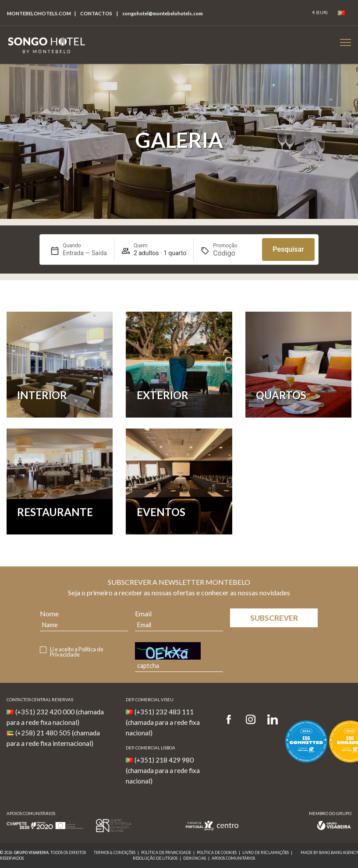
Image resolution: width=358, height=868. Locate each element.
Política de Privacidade (77, 652)
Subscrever (274, 618)
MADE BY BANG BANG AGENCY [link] (329, 852)
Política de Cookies (217, 852)
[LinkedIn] (273, 720)
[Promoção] (234, 253)
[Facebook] (232, 720)
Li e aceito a (77, 652)
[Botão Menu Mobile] (346, 42)
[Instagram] (251, 720)
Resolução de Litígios (155, 858)
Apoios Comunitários (233, 858)
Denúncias (195, 858)
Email (143, 613)
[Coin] (320, 13)
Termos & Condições (115, 852)
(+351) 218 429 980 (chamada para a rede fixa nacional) (163, 770)
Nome (49, 613)
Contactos (96, 13)
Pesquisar (288, 249)
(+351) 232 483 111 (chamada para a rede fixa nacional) (163, 722)
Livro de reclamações (266, 852)
